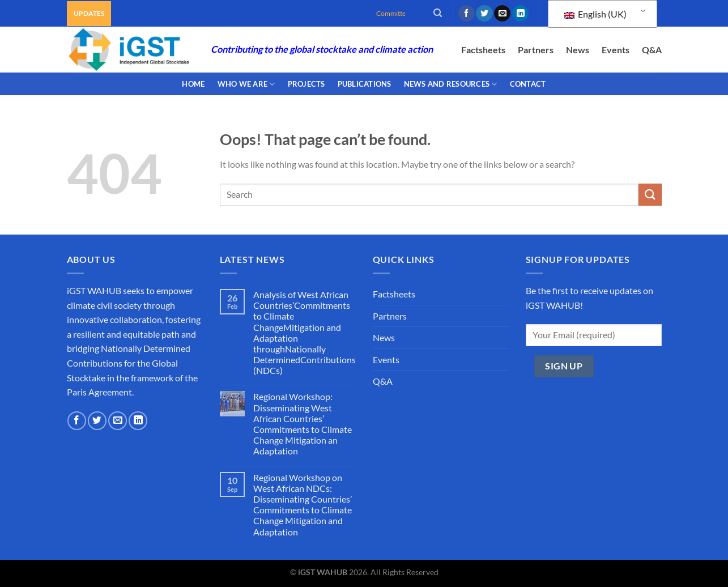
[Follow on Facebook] (467, 14)
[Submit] (650, 195)
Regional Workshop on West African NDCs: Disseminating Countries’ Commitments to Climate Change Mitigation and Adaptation (303, 505)
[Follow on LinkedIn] (520, 14)
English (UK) (595, 14)
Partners (536, 50)
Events (616, 50)
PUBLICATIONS (365, 84)
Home (193, 84)
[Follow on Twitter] (484, 14)
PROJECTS (306, 84)
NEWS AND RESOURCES (451, 84)
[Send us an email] (502, 14)
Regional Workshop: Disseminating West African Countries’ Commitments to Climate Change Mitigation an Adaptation (303, 424)
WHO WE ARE (246, 84)
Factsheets (483, 50)
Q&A (652, 50)
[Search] (438, 13)
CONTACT (528, 84)
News (578, 50)
